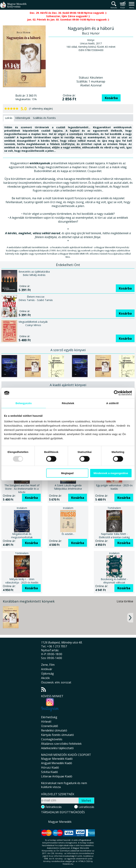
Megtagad (67, 473)
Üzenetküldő (50, 726)
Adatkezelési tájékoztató (57, 748)
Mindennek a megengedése (111, 473)
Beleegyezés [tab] (24, 403)
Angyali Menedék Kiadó (57, 763)
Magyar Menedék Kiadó (57, 759)
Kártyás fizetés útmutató (57, 735)
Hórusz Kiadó (50, 767)
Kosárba (111, 98)
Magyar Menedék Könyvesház (13, 7)
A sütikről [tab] (112, 403)
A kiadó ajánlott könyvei (68, 385)
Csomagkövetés (52, 739)
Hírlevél (46, 722)
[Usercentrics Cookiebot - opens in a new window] (116, 393)
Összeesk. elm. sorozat (56, 682)
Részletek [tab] (68, 403)
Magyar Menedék (60, 822)
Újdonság (47, 674)
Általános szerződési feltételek (61, 744)
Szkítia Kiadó (49, 772)
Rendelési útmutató (54, 730)
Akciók (45, 678)
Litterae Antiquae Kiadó (57, 776)
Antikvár (47, 669)
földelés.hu (68, 864)
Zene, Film (48, 665)
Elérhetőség (49, 717)
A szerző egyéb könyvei (68, 350)
